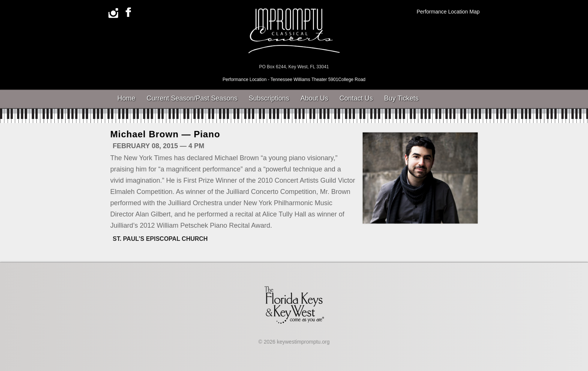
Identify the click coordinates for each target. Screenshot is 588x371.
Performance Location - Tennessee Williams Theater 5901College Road (294, 80)
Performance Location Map (448, 12)
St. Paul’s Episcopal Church (160, 239)
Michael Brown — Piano (165, 134)
